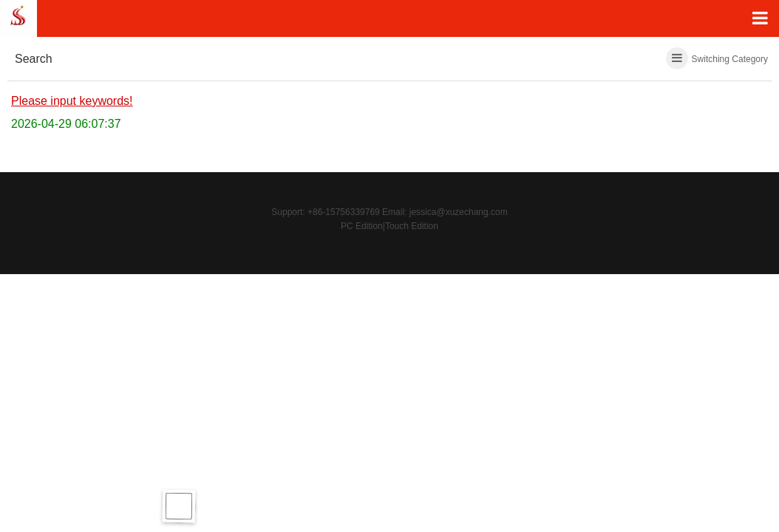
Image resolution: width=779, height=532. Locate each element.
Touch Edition (412, 226)
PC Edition (362, 226)
